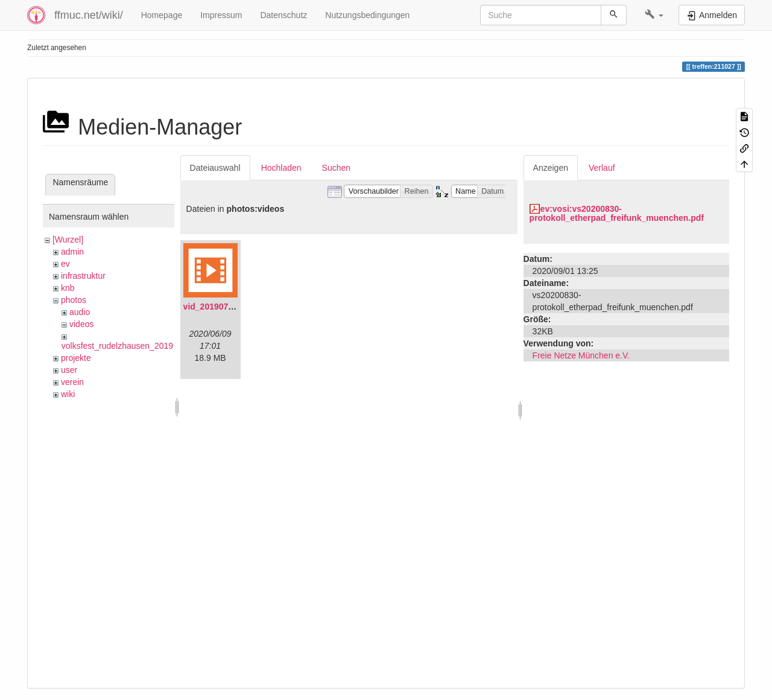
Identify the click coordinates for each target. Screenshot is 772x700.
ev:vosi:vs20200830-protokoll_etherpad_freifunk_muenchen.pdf (617, 213)
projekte (76, 358)
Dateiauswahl (215, 168)
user (69, 370)
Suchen (336, 168)
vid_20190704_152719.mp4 (237, 307)
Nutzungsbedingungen (367, 15)
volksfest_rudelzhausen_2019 (117, 346)
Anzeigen (551, 168)
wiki (68, 394)
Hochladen (281, 168)
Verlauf (602, 168)
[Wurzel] (68, 240)
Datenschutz (283, 15)
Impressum (221, 15)
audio (80, 312)
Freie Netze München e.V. (581, 355)
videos (81, 324)
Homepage (162, 15)
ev (65, 264)
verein (72, 382)
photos (74, 300)
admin (72, 252)
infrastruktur (83, 276)
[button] (654, 15)
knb (68, 288)
